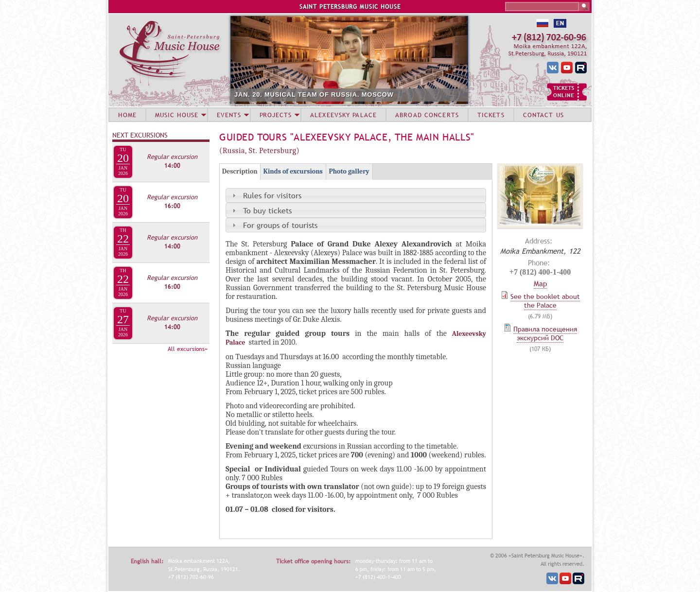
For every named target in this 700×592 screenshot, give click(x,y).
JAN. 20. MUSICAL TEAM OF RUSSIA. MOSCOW (314, 95)
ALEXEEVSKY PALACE (343, 115)
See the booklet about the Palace (545, 301)
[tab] (356, 195)
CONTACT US (543, 115)
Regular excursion (172, 157)
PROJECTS (276, 115)
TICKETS (491, 115)
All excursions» (188, 349)
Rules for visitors (272, 195)
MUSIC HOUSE (176, 115)
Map (540, 283)
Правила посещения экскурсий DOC (545, 333)
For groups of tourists (280, 225)
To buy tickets (267, 210)
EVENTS (229, 115)
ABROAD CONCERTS (427, 115)
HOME (127, 115)
